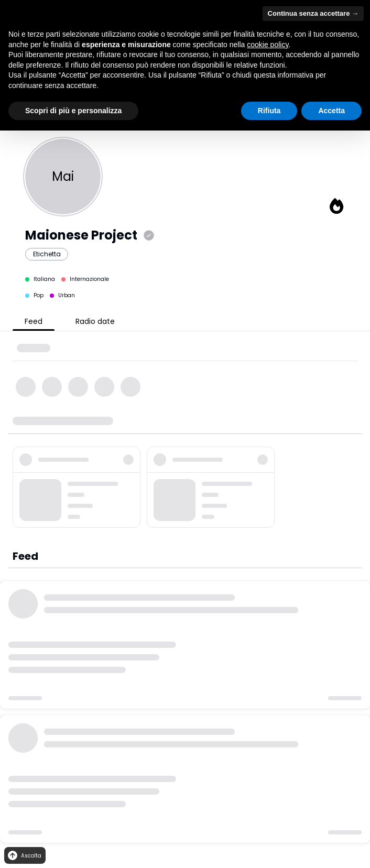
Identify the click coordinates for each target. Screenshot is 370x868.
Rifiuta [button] (269, 111)
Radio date (95, 321)
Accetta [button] (331, 111)
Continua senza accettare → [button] (313, 13)
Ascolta (24, 856)
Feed (34, 321)
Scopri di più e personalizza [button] (73, 111)
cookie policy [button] (268, 45)
